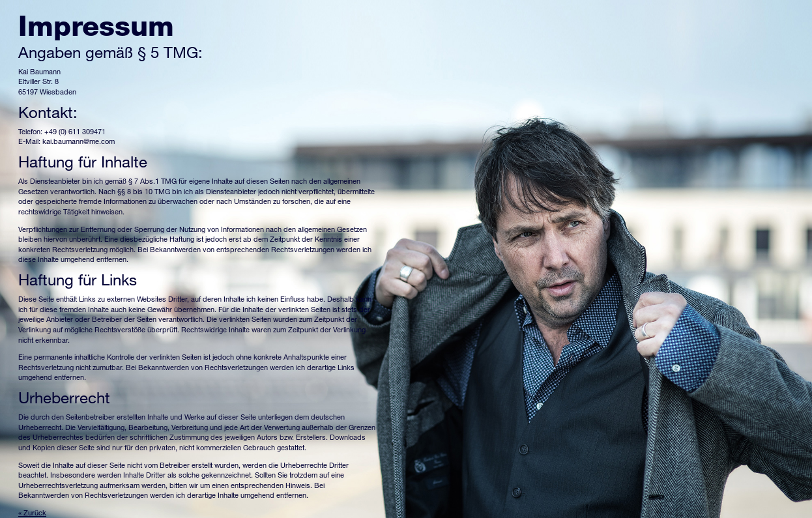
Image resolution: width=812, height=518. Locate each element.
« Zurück (32, 512)
